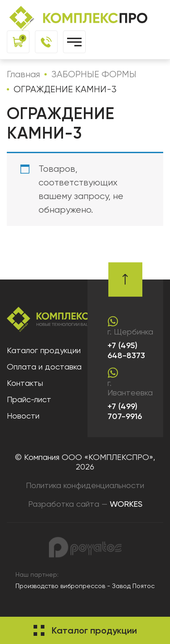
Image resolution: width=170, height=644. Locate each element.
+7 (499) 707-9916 (125, 412)
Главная (23, 74)
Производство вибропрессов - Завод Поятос (85, 586)
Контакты (25, 383)
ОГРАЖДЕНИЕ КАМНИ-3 (65, 89)
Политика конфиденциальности (85, 485)
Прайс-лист (29, 399)
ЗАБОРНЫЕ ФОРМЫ (94, 74)
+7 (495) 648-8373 (126, 351)
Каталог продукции (44, 350)
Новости (23, 416)
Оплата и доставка (44, 367)
